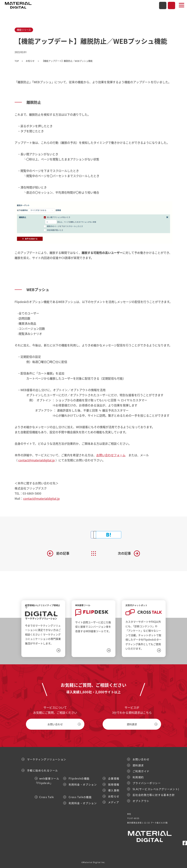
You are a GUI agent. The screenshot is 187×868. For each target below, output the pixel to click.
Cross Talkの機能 (80, 797)
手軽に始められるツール (42, 770)
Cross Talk (47, 797)
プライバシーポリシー (147, 783)
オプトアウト (141, 801)
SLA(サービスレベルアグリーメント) (156, 789)
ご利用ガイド (141, 771)
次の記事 (124, 553)
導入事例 (114, 790)
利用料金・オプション (83, 784)
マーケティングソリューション (47, 759)
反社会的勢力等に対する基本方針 (154, 795)
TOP (17, 61)
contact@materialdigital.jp (37, 460)
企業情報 (114, 778)
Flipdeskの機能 (79, 778)
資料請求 (171, 5)
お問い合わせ (163, 5)
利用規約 (138, 777)
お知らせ (30, 61)
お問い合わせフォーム (111, 455)
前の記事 (63, 553)
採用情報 (114, 784)
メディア (114, 802)
